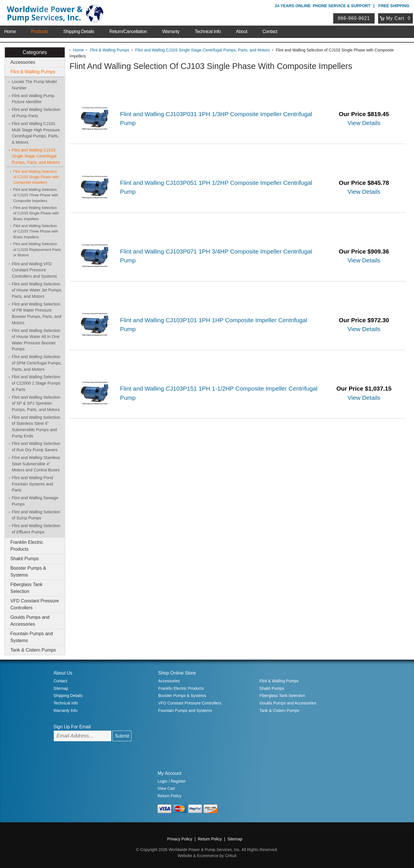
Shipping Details (79, 31)
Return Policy (169, 796)
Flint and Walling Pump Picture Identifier (33, 99)
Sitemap (61, 688)
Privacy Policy (180, 839)
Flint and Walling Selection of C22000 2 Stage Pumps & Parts (36, 383)
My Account (169, 773)
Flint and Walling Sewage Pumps (35, 501)
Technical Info (208, 31)
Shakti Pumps (25, 559)
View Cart (166, 788)
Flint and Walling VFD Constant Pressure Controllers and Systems (34, 270)
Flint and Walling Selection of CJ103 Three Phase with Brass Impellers (36, 231)
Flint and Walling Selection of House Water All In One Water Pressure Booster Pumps (36, 340)
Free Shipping (394, 6)
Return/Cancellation (128, 31)
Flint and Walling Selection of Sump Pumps (36, 515)
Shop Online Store (177, 673)
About (242, 31)
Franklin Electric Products (27, 546)
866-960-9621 (354, 18)
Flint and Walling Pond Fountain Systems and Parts (32, 484)
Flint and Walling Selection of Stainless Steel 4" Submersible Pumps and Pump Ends (36, 427)
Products (40, 31)
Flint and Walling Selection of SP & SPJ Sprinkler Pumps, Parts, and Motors (36, 403)
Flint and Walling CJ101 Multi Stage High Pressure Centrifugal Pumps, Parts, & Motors (36, 133)
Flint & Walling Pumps (33, 72)
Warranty (171, 31)
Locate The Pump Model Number (34, 85)
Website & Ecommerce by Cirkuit (207, 856)
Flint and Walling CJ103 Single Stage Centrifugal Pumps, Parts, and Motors (36, 156)
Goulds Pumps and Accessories (30, 621)
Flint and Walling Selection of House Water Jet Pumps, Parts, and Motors (37, 290)
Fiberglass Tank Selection (26, 588)
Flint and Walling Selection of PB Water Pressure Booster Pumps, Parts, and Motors (37, 313)
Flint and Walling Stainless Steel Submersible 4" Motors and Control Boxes (36, 464)
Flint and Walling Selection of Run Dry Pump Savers (36, 447)
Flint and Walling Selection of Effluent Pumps (36, 529)
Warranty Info (66, 710)
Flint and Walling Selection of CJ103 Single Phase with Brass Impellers (36, 213)
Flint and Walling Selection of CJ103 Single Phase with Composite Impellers (36, 177)
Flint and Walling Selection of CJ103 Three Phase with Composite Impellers (36, 195)
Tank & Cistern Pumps (33, 650)
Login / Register (172, 781)
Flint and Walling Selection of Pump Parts (36, 113)
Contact (270, 31)
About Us (63, 673)
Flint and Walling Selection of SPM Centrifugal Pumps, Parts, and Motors (37, 363)
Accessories (23, 62)
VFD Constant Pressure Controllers (35, 604)
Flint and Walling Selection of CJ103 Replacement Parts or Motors (37, 249)
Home (10, 31)
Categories (35, 52)
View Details (364, 123)
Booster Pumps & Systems (28, 572)
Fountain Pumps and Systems (32, 637)
